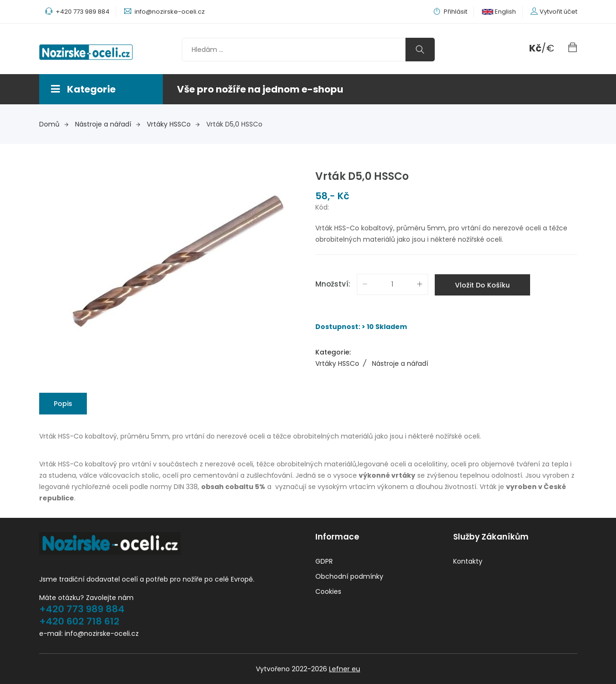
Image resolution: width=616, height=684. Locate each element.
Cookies (328, 591)
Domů (54, 124)
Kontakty (468, 561)
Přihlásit (450, 12)
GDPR (324, 561)
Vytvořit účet (558, 12)
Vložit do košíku (482, 285)
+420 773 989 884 (82, 609)
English (499, 12)
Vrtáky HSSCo (173, 124)
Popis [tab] (63, 404)
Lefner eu (345, 669)
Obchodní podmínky (349, 576)
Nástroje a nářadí (108, 124)
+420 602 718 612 (79, 621)
